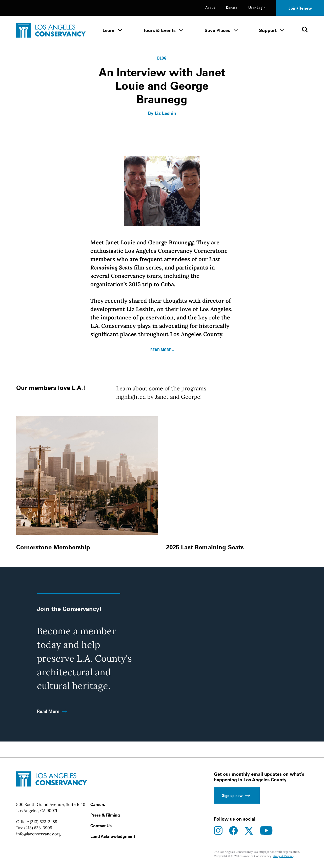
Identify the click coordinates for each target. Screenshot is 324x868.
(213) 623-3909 (38, 828)
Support (268, 30)
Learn (108, 30)
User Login (257, 7)
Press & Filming (105, 815)
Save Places (217, 30)
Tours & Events (159, 30)
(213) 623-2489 (44, 822)
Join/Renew (300, 8)
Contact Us (101, 826)
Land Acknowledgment (113, 836)
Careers (98, 804)
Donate (232, 7)
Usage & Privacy (283, 856)
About (210, 7)
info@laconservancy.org (38, 834)
